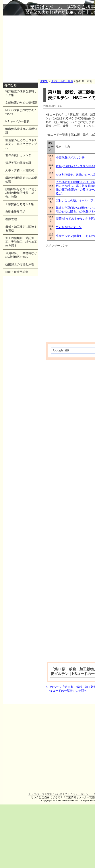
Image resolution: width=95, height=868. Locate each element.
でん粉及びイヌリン (69, 227)
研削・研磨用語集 (17, 272)
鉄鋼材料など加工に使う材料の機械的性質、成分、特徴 (21, 193)
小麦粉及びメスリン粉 (70, 157)
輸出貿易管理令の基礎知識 (21, 131)
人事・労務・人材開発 (20, 170)
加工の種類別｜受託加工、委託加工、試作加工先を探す (21, 242)
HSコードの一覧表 (62, 81)
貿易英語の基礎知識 (18, 163)
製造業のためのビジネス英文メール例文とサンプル (21, 144)
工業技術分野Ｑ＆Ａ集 (20, 204)
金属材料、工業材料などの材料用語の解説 (21, 255)
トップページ (36, 794)
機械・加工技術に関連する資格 (21, 229)
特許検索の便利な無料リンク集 (21, 93)
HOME (44, 81)
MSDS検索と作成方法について (21, 112)
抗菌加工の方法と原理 (20, 264)
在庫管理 (11, 219)
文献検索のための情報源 (21, 103)
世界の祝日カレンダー (20, 155)
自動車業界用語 (15, 212)
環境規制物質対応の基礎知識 (21, 180)
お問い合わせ (54, 794)
